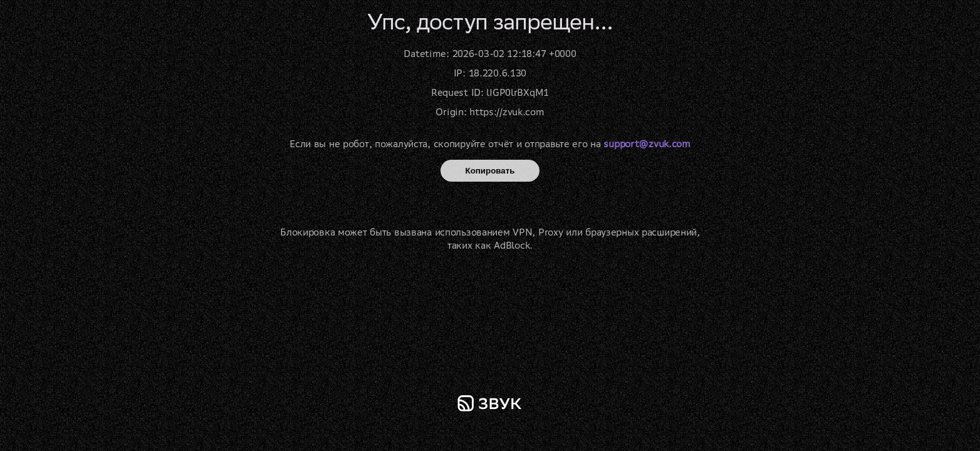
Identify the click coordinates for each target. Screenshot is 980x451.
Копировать (490, 171)
